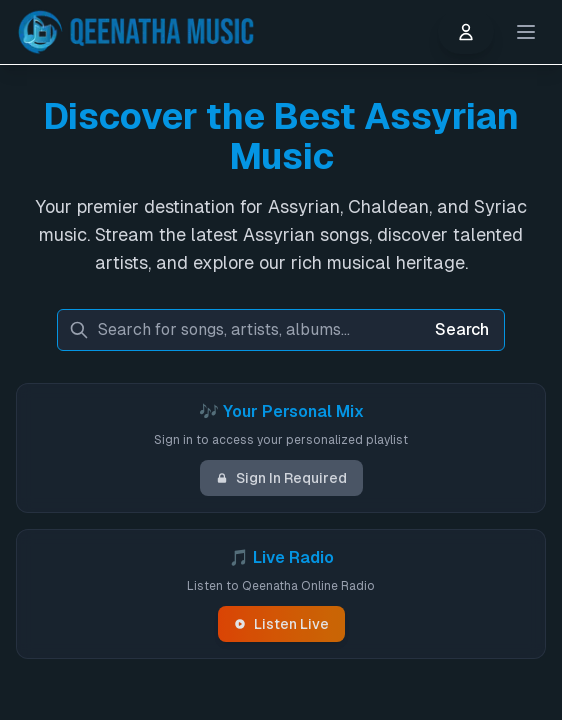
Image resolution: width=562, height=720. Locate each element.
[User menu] (466, 32)
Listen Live (281, 624)
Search (462, 329)
